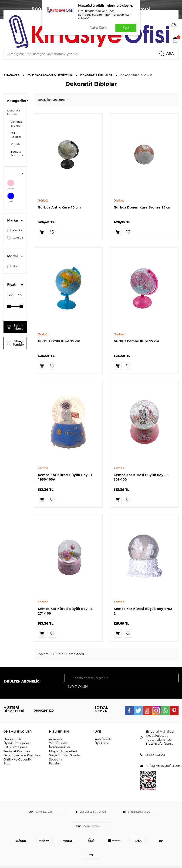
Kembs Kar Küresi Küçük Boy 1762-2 (143, 611)
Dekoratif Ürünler (96, 75)
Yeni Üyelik (103, 739)
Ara (166, 54)
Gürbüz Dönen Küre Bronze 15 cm (143, 207)
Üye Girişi (101, 743)
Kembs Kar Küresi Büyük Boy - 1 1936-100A (65, 477)
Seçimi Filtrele (15, 327)
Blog (7, 763)
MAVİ (11, 198)
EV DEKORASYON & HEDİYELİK (50, 75)
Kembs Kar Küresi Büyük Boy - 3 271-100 (65, 611)
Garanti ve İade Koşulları (22, 755)
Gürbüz (15, 238)
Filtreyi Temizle (15, 343)
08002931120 (44, 710)
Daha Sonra (99, 28)
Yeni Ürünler (59, 743)
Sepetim (56, 759)
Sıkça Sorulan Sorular (65, 755)
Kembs (15, 230)
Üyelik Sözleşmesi (17, 743)
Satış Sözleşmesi (16, 747)
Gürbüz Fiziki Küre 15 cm (59, 341)
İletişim (55, 763)
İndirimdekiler (60, 747)
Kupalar (16, 144)
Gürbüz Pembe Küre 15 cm (136, 341)
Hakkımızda (13, 739)
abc (12, 266)
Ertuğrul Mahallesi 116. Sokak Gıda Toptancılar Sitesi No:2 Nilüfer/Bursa (160, 737)
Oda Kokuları (16, 135)
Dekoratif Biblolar (17, 123)
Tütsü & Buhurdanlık (19, 153)
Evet (126, 28)
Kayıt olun (78, 687)
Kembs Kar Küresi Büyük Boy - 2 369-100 (141, 477)
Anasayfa (12, 75)
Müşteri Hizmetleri (63, 751)
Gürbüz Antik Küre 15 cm (59, 207)
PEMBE (11, 185)
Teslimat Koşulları (17, 751)
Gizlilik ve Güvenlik (18, 759)
